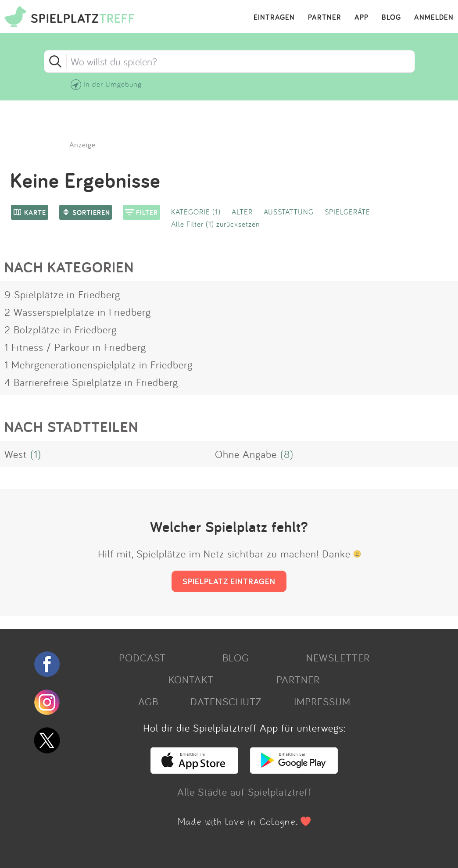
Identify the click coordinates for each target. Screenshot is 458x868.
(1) (36, 454)
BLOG (391, 18)
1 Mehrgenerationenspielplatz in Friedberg (98, 364)
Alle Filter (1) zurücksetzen (216, 224)
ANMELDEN (434, 18)
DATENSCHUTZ (226, 701)
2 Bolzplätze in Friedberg (61, 329)
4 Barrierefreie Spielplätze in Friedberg (91, 382)
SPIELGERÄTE (347, 212)
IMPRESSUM (322, 701)
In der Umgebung (113, 84)
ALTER (242, 212)
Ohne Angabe (246, 454)
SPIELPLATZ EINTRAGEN (229, 581)
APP (361, 18)
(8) (287, 454)
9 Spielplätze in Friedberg (62, 294)
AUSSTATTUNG (289, 212)
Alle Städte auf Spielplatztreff (244, 792)
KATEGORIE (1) (196, 212)
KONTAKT (191, 679)
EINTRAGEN (274, 18)
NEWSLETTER (338, 657)
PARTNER (325, 18)
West (16, 454)
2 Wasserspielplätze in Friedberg (78, 312)
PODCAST (142, 657)
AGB (148, 701)
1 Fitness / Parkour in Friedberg (75, 347)
